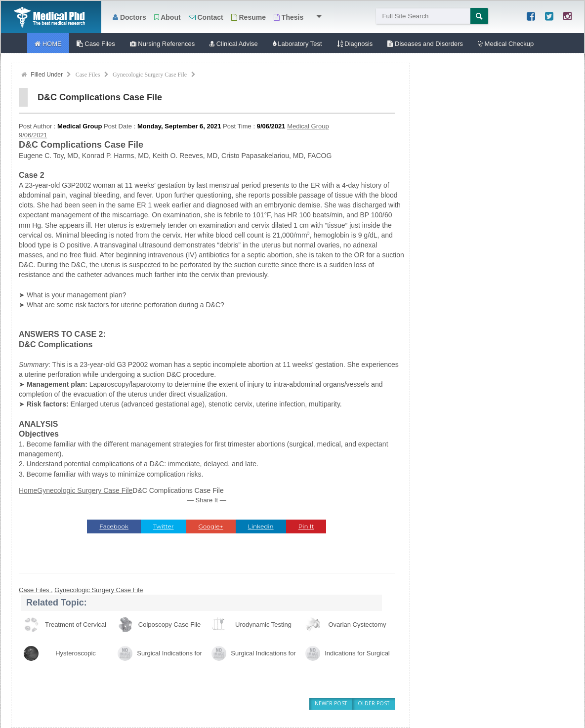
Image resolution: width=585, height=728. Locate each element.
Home (28, 490)
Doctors (129, 17)
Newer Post (331, 703)
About (167, 17)
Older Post (374, 703)
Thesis (289, 17)
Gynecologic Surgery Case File (150, 75)
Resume (249, 17)
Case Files (88, 75)
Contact (206, 17)
